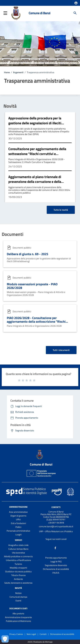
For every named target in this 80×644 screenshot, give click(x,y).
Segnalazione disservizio (56, 565)
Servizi (18, 540)
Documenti (13, 234)
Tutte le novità (61, 210)
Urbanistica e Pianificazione (18, 560)
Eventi (18, 601)
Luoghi (18, 535)
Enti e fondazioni (18, 523)
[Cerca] (75, 13)
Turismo (18, 564)
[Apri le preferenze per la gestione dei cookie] (5, 639)
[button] (76, 3)
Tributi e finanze (18, 575)
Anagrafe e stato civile (18, 545)
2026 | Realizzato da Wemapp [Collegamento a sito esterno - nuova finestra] (40, 642)
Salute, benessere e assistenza (18, 583)
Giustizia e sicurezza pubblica (18, 571)
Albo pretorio (18, 614)
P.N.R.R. (56, 573)
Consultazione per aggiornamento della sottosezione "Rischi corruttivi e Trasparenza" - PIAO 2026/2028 (37, 154)
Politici (18, 527)
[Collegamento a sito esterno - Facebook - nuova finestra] (55, 548)
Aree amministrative (18, 512)
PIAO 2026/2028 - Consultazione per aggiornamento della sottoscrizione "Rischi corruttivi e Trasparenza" (36, 321)
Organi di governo (18, 516)
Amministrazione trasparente (18, 617)
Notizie (18, 593)
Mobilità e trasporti (18, 568)
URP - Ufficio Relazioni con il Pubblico (56, 531)
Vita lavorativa (18, 553)
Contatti (56, 507)
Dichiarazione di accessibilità (56, 569)
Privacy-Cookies (16, 634)
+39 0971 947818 (56, 523)
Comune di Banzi (39, 13)
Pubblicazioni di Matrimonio (18, 621)
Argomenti (18, 72)
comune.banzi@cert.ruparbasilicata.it (56, 526)
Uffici (18, 519)
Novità (10, 106)
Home (7, 72)
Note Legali (31, 634)
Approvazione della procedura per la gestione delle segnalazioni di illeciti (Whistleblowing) (35, 123)
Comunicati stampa (18, 597)
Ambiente (18, 579)
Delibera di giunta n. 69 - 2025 (27, 254)
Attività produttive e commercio (18, 556)
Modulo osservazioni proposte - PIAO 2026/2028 (32, 286)
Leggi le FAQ (56, 561)
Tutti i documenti (61, 350)
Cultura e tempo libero (18, 549)
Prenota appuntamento (56, 558)
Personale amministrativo (18, 531)
